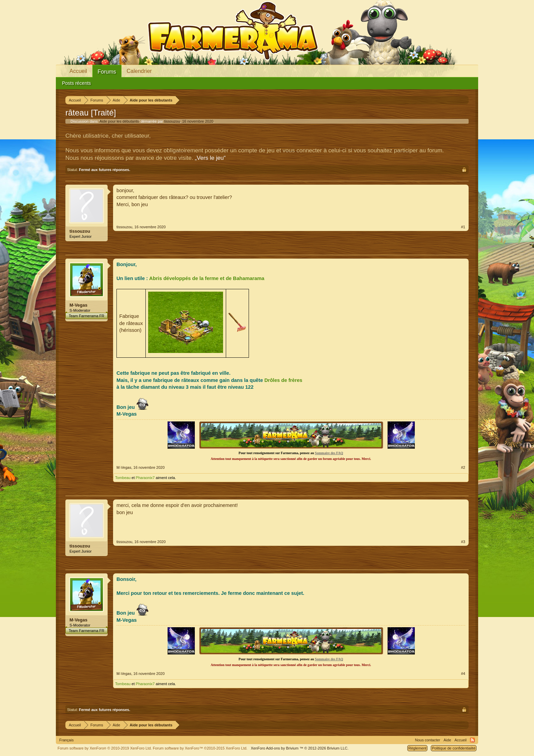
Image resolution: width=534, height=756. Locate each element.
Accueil (78, 71)
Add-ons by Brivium (300, 748)
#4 (463, 674)
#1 (463, 227)
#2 (463, 467)
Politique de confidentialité (454, 748)
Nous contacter (428, 740)
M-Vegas (78, 305)
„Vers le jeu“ (210, 158)
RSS (472, 740)
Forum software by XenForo (105, 748)
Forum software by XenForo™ (200, 748)
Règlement (417, 748)
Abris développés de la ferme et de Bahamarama (207, 278)
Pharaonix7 (145, 478)
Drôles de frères (283, 380)
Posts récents (76, 83)
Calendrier (139, 71)
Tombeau (123, 478)
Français (66, 740)
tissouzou (172, 121)
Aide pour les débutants (119, 121)
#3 (463, 542)
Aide (447, 740)
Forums (107, 72)
